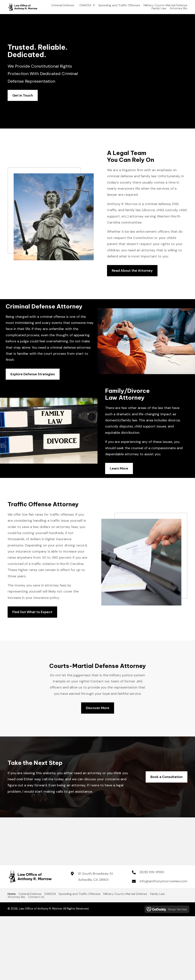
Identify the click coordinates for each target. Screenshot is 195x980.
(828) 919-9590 (152, 872)
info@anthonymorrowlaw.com (163, 881)
